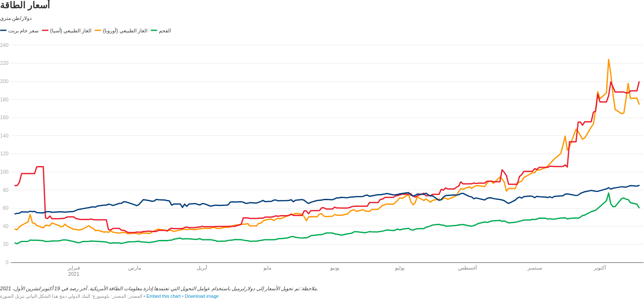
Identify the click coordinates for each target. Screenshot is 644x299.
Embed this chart (164, 296)
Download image (202, 296)
